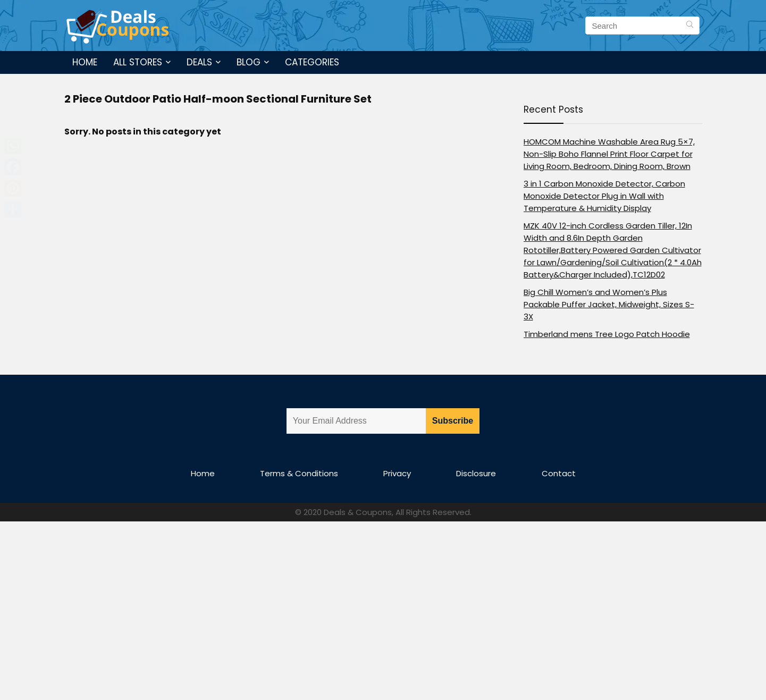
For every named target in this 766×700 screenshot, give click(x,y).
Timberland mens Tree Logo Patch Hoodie (607, 334)
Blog (249, 62)
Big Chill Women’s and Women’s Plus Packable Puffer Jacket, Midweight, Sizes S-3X (609, 304)
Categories (312, 62)
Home (85, 62)
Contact (559, 473)
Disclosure (476, 473)
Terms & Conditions (299, 473)
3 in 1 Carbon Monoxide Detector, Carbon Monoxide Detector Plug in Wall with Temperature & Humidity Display (604, 196)
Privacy (397, 473)
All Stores (138, 62)
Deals (199, 62)
